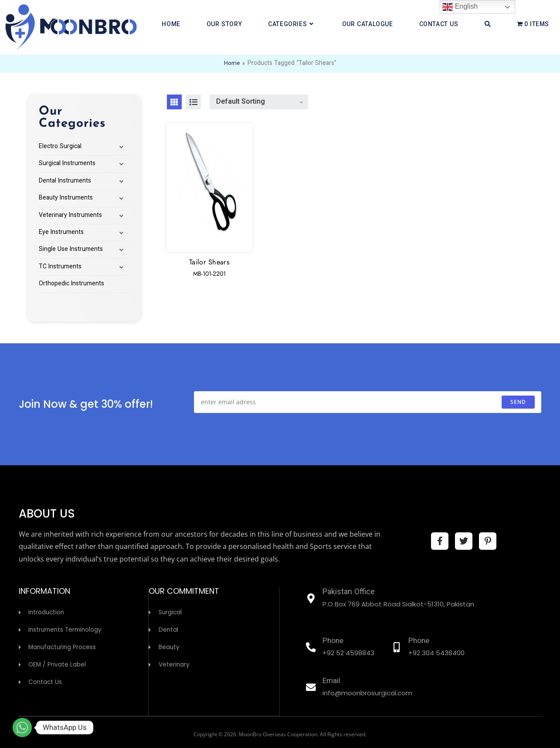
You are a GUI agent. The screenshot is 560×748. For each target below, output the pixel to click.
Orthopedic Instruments (71, 284)
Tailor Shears (209, 263)
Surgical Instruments (67, 164)
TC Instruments (60, 267)
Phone (334, 641)
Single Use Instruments (71, 250)
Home (232, 64)
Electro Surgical (60, 147)
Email (333, 681)
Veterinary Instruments (70, 216)
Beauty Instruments (66, 198)
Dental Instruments (65, 181)
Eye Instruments (61, 233)
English (460, 7)
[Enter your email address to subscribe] (368, 402)
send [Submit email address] (518, 402)
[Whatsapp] (22, 728)
